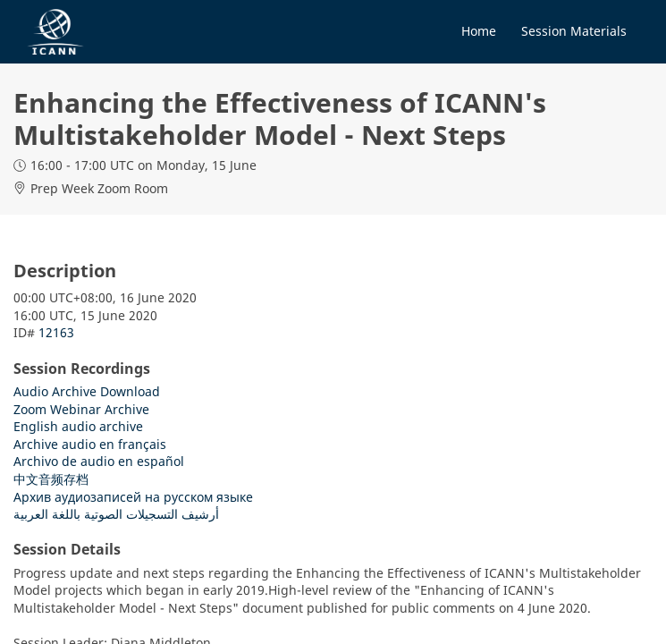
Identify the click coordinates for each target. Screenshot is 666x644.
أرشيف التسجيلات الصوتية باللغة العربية (116, 514)
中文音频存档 (51, 479)
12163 (56, 332)
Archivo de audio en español (99, 461)
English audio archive (78, 426)
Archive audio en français (90, 444)
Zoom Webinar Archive (81, 409)
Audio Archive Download (87, 391)
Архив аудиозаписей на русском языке (133, 497)
